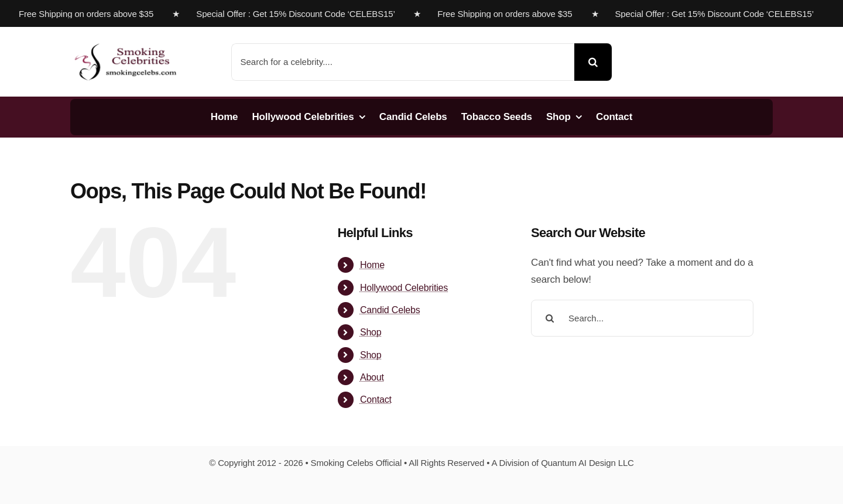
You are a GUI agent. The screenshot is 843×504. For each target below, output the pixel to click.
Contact (376, 400)
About (372, 377)
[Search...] (642, 318)
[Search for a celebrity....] (403, 62)
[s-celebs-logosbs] (126, 39)
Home (372, 265)
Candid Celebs (390, 310)
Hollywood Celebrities (404, 288)
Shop (371, 332)
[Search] (593, 62)
